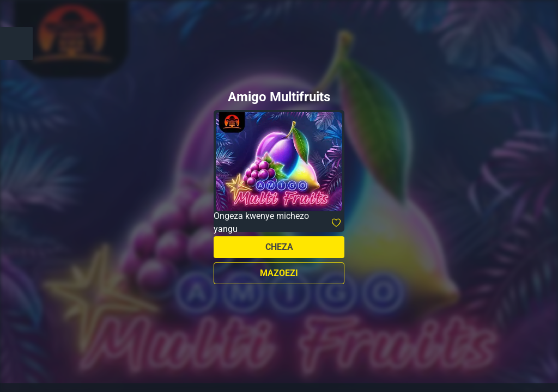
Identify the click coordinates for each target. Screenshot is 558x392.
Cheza (279, 247)
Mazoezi (279, 273)
